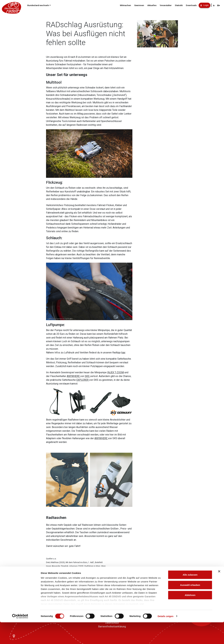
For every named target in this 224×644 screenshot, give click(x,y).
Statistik (179, 5)
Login (204, 5)
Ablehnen (190, 617)
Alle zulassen (190, 597)
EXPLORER (83, 380)
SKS (87, 376)
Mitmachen (125, 5)
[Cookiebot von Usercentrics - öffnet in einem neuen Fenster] (20, 638)
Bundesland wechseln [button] (38, 5)
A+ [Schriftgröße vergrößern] (219, 5)
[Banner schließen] (219, 593)
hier (123, 353)
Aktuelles (152, 5)
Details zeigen (165, 638)
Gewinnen (139, 5)
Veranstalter (166, 5)
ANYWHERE (73, 376)
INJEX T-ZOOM (115, 372)
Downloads (191, 5)
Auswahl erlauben (190, 607)
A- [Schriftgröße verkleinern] (214, 6)
